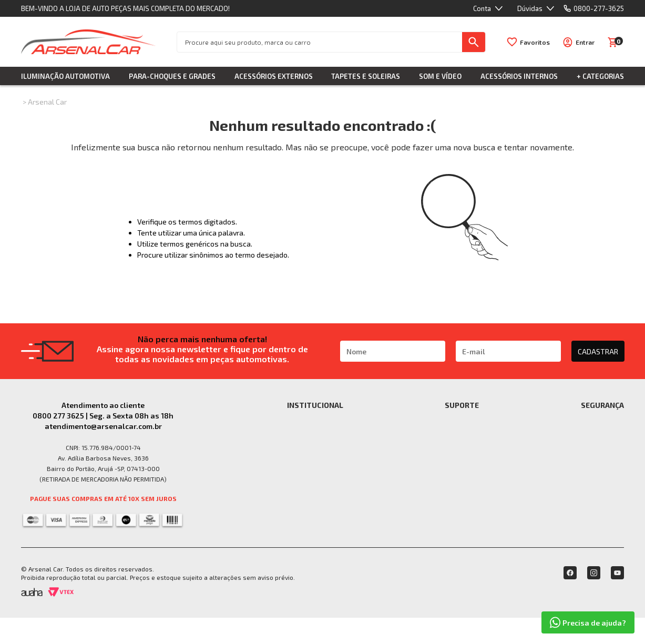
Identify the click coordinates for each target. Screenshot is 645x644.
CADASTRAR (598, 351)
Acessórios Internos (519, 76)
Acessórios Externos (274, 76)
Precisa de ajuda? (588, 622)
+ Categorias (600, 76)
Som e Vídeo (440, 76)
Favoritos (535, 42)
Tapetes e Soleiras (366, 76)
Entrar (585, 42)
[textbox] (320, 42)
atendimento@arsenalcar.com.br (103, 426)
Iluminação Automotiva (65, 76)
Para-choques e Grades (172, 76)
